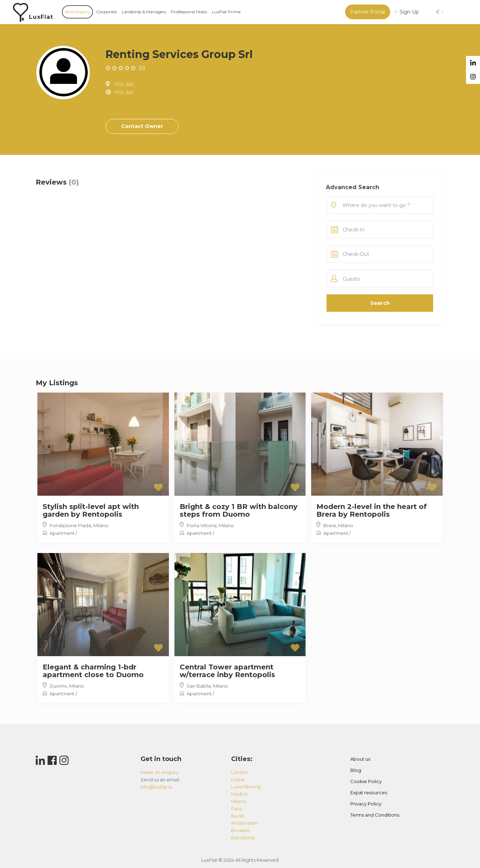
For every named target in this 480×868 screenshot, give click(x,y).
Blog (356, 770)
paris (237, 809)
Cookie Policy (366, 781)
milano (239, 801)
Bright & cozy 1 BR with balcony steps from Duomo (239, 510)
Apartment (62, 533)
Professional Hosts (189, 12)
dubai (238, 780)
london (240, 772)
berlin (238, 816)
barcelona (243, 838)
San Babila (199, 686)
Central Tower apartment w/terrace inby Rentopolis (227, 671)
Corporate (106, 12)
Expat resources (369, 792)
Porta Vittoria (202, 525)
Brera (330, 525)
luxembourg (246, 787)
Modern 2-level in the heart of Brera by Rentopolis (372, 510)
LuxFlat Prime (226, 12)
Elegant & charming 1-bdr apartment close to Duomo (93, 671)
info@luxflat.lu (156, 787)
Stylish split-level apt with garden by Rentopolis (91, 510)
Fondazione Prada (70, 525)
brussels (240, 830)
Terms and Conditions (375, 815)
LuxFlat (41, 17)
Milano (101, 525)
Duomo (58, 686)
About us (360, 759)
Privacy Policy (366, 804)
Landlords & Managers (144, 12)
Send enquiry (77, 12)
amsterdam (245, 823)
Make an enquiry (159, 772)
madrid (239, 794)
